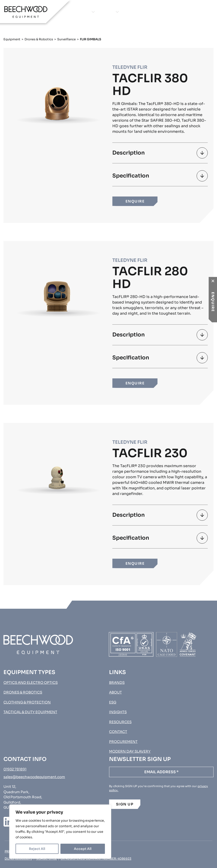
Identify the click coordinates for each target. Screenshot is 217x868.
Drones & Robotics (39, 39)
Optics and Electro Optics (31, 683)
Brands (106, 12)
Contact (169, 12)
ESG (113, 702)
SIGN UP (125, 804)
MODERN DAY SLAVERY (130, 751)
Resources (120, 722)
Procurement (200, 12)
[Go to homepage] (26, 12)
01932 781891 (15, 769)
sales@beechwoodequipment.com (34, 777)
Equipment (79, 12)
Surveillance (66, 39)
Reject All (37, 849)
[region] (60, 832)
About (129, 12)
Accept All (83, 849)
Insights (148, 12)
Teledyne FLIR (130, 67)
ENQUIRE (135, 201)
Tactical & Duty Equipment (30, 712)
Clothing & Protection (27, 702)
